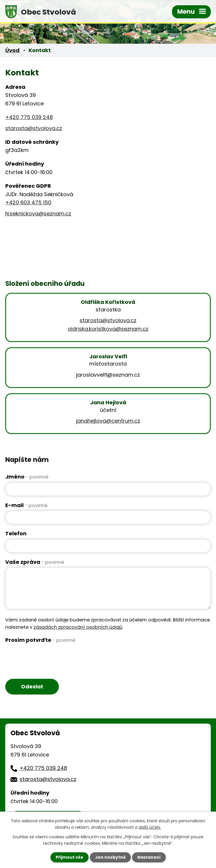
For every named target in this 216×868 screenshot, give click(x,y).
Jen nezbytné (110, 857)
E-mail (26, 505)
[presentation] (50, 657)
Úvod (12, 50)
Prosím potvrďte (40, 640)
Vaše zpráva (35, 562)
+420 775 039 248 (29, 117)
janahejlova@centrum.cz (108, 421)
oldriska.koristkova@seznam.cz (108, 329)
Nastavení (149, 857)
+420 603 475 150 (28, 202)
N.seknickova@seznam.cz (38, 214)
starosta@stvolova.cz (34, 128)
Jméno (27, 477)
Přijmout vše (70, 857)
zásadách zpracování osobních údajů (78, 627)
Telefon (16, 533)
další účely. (150, 827)
